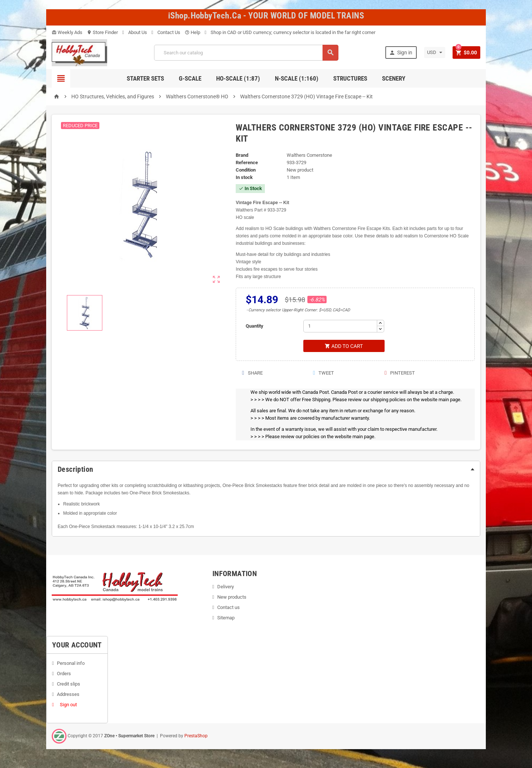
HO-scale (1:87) (238, 78)
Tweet (323, 373)
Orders (64, 674)
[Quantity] (340, 326)
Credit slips (69, 684)
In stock (244, 177)
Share (252, 373)
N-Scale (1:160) (297, 78)
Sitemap (226, 618)
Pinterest (399, 373)
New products (232, 597)
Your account (77, 645)
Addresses (68, 695)
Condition (246, 170)
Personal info (71, 664)
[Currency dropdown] (434, 53)
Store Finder (102, 32)
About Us (135, 32)
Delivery (226, 587)
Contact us (229, 608)
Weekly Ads (67, 32)
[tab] (266, 470)
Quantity (255, 326)
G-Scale (190, 78)
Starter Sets (145, 78)
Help (192, 32)
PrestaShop (196, 736)
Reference (247, 163)
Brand (242, 155)
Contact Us (166, 32)
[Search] (246, 53)
